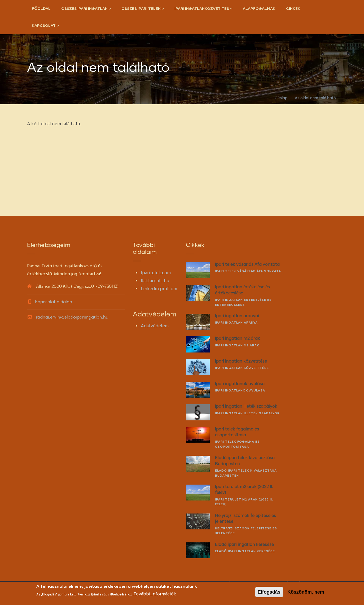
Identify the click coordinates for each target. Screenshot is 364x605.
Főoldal (41, 8)
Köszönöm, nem (306, 592)
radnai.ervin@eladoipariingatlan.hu (68, 317)
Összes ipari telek (143, 9)
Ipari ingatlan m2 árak (237, 345)
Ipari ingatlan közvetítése (242, 368)
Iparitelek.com (156, 273)
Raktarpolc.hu (155, 281)
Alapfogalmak (259, 8)
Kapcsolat (45, 26)
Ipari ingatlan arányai (237, 322)
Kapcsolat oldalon (54, 302)
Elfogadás (269, 592)
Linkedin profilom (159, 289)
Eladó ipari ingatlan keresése (245, 551)
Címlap (281, 98)
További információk (155, 594)
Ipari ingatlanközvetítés (203, 9)
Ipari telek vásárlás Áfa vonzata (248, 271)
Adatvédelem (155, 326)
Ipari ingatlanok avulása (240, 390)
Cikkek (293, 8)
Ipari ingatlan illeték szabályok (247, 413)
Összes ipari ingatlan (86, 9)
